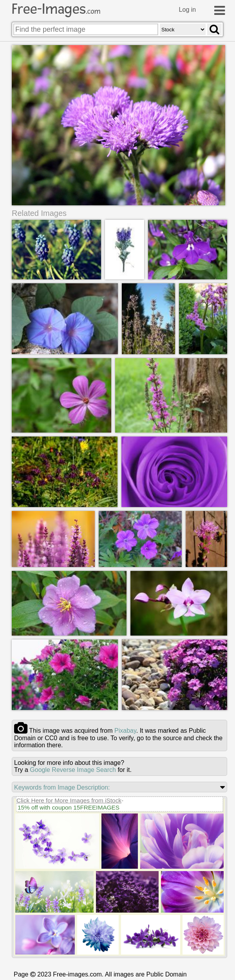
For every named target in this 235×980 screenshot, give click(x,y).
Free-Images (56, 9)
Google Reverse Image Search (73, 770)
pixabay (125, 731)
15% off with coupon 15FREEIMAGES (69, 807)
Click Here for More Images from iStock (69, 800)
